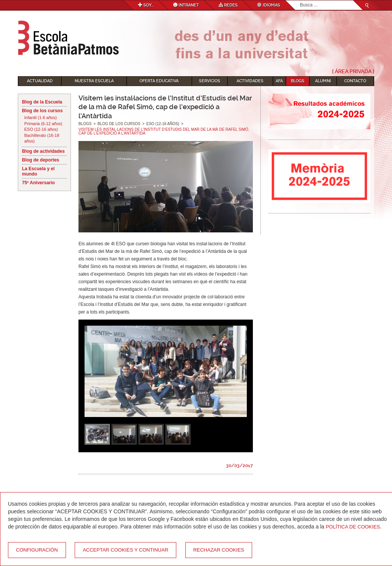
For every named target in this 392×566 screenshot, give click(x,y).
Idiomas (269, 5)
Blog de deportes (41, 160)
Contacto (355, 81)
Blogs (298, 81)
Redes (228, 5)
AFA (279, 81)
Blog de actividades (43, 151)
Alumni (323, 81)
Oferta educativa (159, 81)
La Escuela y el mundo (38, 171)
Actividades (250, 81)
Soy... (146, 5)
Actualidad (40, 81)
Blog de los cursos (42, 111)
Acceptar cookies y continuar (125, 550)
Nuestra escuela (94, 81)
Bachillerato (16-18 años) (42, 138)
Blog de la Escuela (42, 102)
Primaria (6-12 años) (43, 124)
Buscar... (300, 1)
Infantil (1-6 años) (41, 118)
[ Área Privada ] (353, 71)
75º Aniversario (38, 183)
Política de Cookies (353, 527)
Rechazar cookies (219, 550)
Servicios (210, 81)
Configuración (37, 550)
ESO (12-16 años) (41, 129)
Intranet (186, 5)
